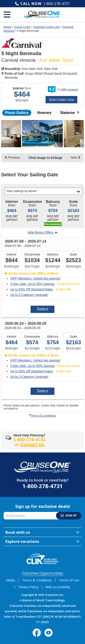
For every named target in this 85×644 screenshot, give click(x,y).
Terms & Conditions (43, 416)
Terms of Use (69, 580)
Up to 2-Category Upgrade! (29, 295)
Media (10, 580)
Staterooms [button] (70, 113)
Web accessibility (58, 587)
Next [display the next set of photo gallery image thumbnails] (76, 157)
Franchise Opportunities (43, 573)
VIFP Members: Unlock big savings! (35, 278)
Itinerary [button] (44, 113)
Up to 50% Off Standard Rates (32, 289)
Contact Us (32, 445)
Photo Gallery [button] (17, 113)
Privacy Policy (28, 587)
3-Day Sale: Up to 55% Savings (32, 284)
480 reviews (69, 90)
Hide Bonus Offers (42, 232)
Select (42, 309)
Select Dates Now (61, 100)
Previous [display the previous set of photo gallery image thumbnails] (12, 157)
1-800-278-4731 (57, 4)
